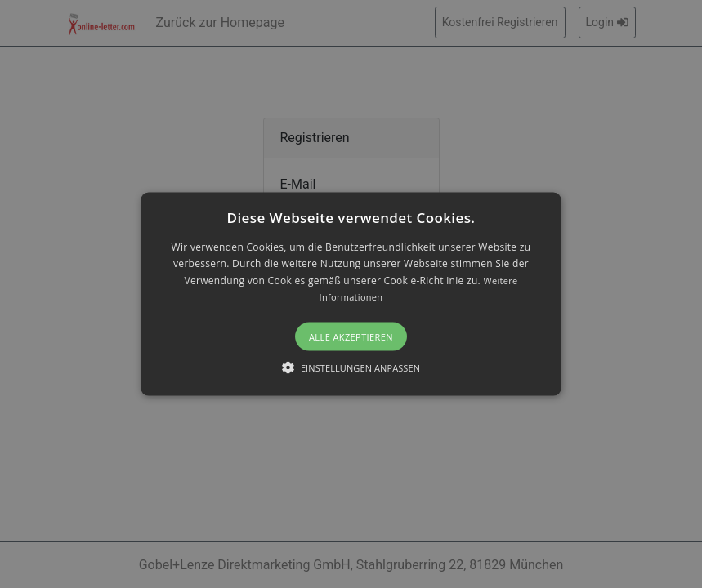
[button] (351, 294)
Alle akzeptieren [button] (351, 336)
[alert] (351, 294)
